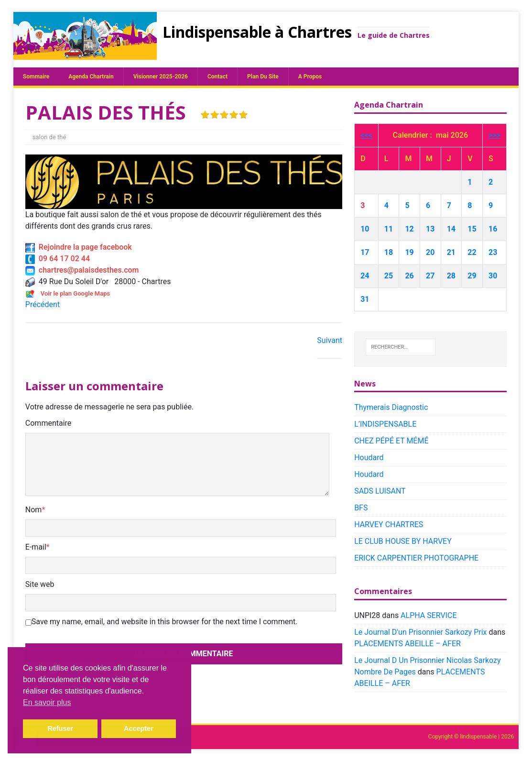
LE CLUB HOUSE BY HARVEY (403, 541)
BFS (361, 508)
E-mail (36, 547)
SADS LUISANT (380, 491)
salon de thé (49, 137)
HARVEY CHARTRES (389, 524)
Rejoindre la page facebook (79, 247)
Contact (217, 77)
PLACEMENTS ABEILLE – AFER (407, 644)
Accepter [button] (139, 728)
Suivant (330, 340)
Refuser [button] (60, 728)
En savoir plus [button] (47, 702)
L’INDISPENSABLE (385, 424)
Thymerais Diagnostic (391, 407)
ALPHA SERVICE (429, 615)
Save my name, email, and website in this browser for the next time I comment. (165, 622)
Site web (40, 584)
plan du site (263, 77)
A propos (310, 77)
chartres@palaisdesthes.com (82, 270)
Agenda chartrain (91, 77)
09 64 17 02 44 (58, 259)
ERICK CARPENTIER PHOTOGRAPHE (416, 558)
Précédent (43, 304)
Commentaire (49, 423)
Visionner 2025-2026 (161, 77)
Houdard (369, 458)
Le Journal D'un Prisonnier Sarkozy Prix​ (420, 632)
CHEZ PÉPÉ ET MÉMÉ (391, 441)
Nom (34, 510)
